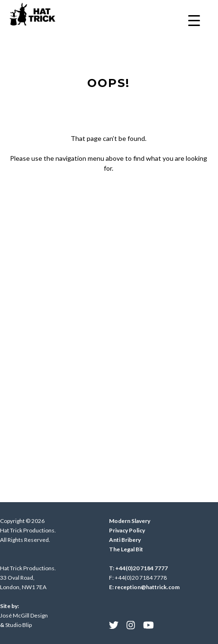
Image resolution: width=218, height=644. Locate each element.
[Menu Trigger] (194, 20)
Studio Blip (18, 625)
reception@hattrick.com (147, 587)
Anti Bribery (125, 540)
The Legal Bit (126, 549)
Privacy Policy (127, 530)
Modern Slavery (130, 521)
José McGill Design (24, 615)
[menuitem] (114, 625)
